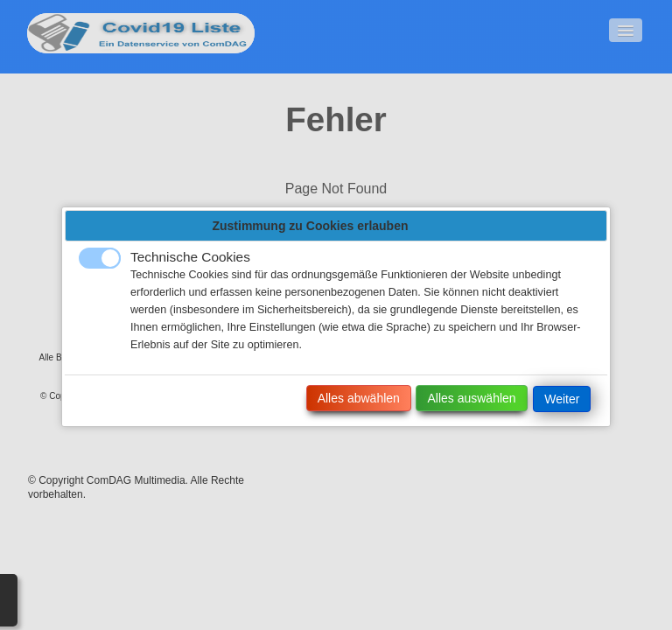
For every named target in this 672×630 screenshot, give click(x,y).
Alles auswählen (471, 398)
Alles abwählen (359, 398)
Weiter (562, 399)
